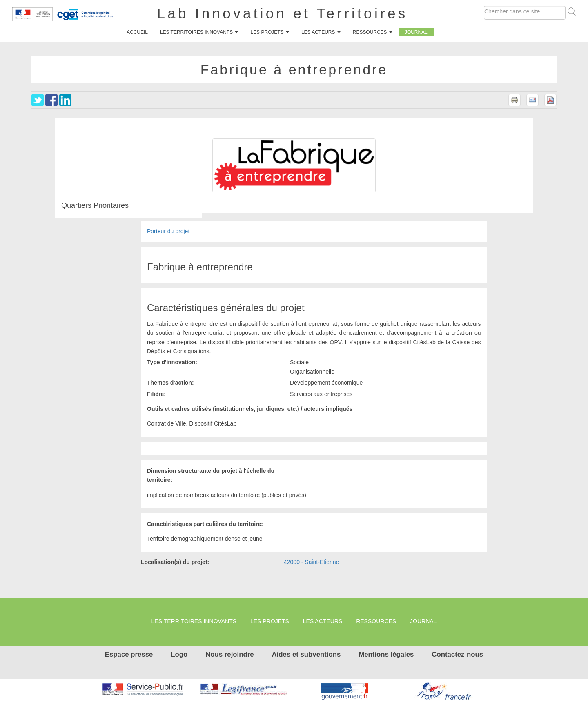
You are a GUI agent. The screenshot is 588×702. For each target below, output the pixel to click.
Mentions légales (386, 654)
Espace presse (129, 654)
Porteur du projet (168, 231)
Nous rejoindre (229, 654)
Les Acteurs (321, 32)
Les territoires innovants (199, 32)
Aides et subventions (306, 654)
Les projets (269, 32)
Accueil (137, 32)
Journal (416, 32)
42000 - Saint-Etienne (311, 562)
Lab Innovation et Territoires (283, 13)
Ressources (373, 32)
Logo (179, 654)
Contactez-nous (457, 654)
